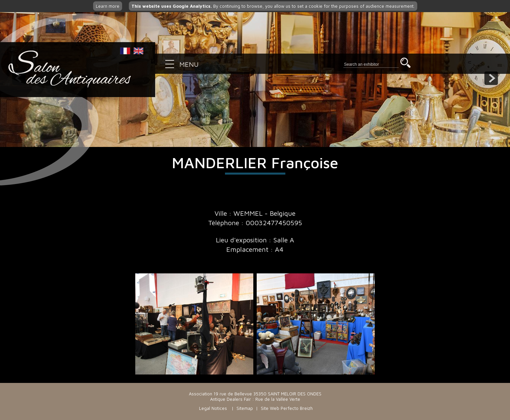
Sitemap (245, 408)
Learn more (108, 6)
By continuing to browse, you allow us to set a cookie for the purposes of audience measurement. (273, 6)
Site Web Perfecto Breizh (287, 408)
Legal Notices (213, 408)
